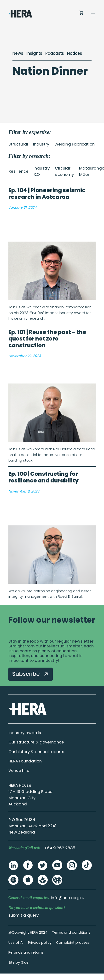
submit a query (23, 915)
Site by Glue (18, 962)
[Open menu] (93, 14)
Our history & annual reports (36, 752)
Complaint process (73, 943)
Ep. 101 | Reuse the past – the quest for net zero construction (47, 339)
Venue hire (19, 770)
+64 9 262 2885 (60, 848)
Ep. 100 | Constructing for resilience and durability (43, 477)
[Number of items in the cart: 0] (81, 13)
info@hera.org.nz (68, 898)
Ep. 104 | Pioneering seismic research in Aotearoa (47, 194)
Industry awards (25, 733)
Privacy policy (40, 943)
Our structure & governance (36, 742)
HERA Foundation (25, 761)
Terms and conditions (71, 932)
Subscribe (31, 674)
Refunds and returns (26, 952)
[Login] (69, 13)
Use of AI (16, 943)
